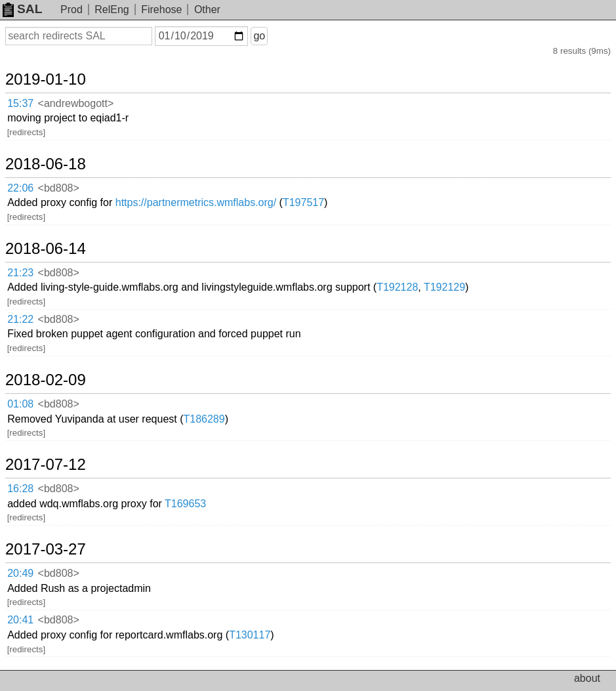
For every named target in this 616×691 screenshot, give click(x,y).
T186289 (204, 419)
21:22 (20, 319)
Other (207, 10)
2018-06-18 (46, 164)
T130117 (250, 635)
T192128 (397, 287)
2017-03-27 (46, 549)
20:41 (20, 620)
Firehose (161, 10)
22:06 (20, 188)
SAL (22, 9)
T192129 (444, 287)
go (259, 36)
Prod (72, 10)
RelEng (112, 10)
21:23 (20, 273)
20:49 (20, 573)
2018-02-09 (46, 380)
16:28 (20, 489)
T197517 (303, 202)
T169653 (185, 504)
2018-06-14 (46, 249)
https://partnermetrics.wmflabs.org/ (196, 202)
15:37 (20, 103)
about (587, 678)
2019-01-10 (46, 79)
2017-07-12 (46, 465)
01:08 (20, 404)
